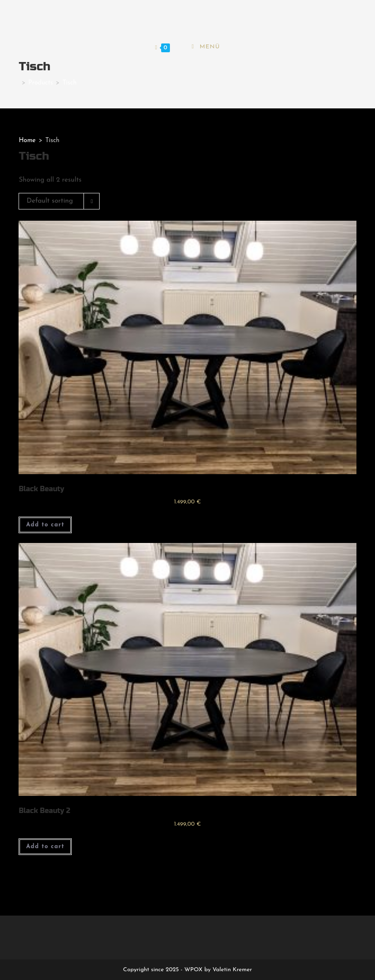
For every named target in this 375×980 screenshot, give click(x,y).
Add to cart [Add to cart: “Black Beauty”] (45, 525)
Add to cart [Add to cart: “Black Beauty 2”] (45, 847)
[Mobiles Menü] (206, 48)
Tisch (70, 83)
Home (27, 140)
